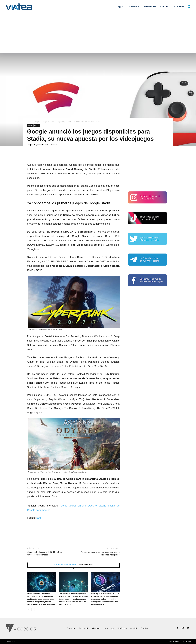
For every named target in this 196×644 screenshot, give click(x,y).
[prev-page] (29, 610)
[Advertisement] (98, 33)
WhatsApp (187, 641)
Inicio (29, 122)
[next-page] (33, 610)
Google (36, 122)
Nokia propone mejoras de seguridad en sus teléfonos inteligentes (100, 553)
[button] (189, 7)
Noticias (37, 125)
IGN (39, 518)
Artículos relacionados (65, 565)
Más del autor (86, 565)
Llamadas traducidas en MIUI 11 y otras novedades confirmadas (44, 553)
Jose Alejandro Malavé (39, 145)
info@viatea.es (174, 641)
